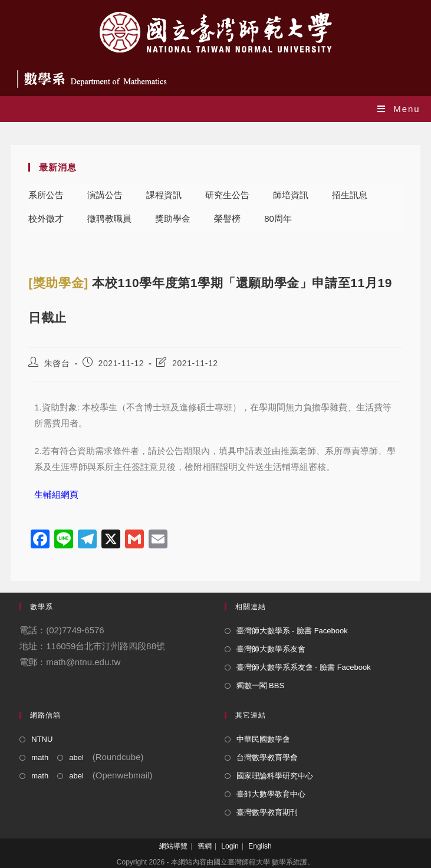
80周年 (278, 218)
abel (76, 757)
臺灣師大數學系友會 (271, 649)
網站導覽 (173, 846)
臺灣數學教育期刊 (267, 812)
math (40, 757)
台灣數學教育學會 (267, 757)
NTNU (42, 739)
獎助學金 (173, 218)
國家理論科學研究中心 (275, 776)
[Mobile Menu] (399, 109)
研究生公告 (227, 195)
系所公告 (46, 195)
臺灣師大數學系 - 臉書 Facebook (292, 631)
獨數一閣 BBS (261, 685)
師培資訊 (291, 195)
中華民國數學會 (263, 739)
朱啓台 (57, 363)
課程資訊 (164, 195)
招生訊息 (350, 195)
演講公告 (105, 195)
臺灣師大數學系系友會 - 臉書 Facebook (304, 667)
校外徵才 (46, 218)
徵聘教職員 (109, 218)
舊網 (205, 846)
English (260, 846)
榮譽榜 (227, 218)
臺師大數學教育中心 (271, 794)
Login (230, 846)
